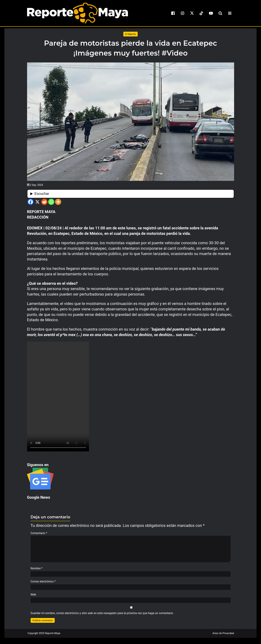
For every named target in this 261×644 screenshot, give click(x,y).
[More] (58, 202)
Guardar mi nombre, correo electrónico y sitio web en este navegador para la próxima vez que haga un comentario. (102, 615)
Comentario (39, 533)
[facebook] (173, 13)
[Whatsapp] (51, 202)
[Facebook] (31, 202)
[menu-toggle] (230, 13)
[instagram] (182, 13)
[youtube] (211, 13)
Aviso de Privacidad (223, 635)
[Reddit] (44, 202)
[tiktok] (201, 13)
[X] (37, 202)
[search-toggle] (220, 13)
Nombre (37, 570)
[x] (192, 13)
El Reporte (130, 34)
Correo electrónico (43, 583)
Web (33, 596)
